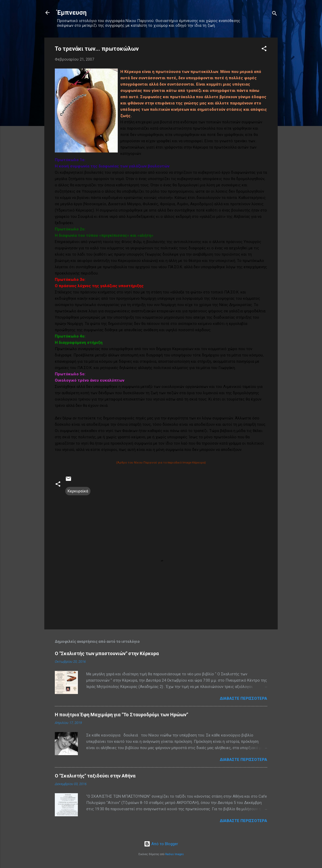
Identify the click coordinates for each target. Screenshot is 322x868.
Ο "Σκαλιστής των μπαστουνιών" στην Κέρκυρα (107, 653)
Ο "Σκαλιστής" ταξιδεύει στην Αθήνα (95, 776)
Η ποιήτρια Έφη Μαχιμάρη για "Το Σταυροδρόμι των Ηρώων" (121, 715)
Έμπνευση (72, 13)
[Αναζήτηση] (275, 14)
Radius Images (175, 854)
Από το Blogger (161, 844)
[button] (264, 49)
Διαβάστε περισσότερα (243, 698)
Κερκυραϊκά (78, 491)
